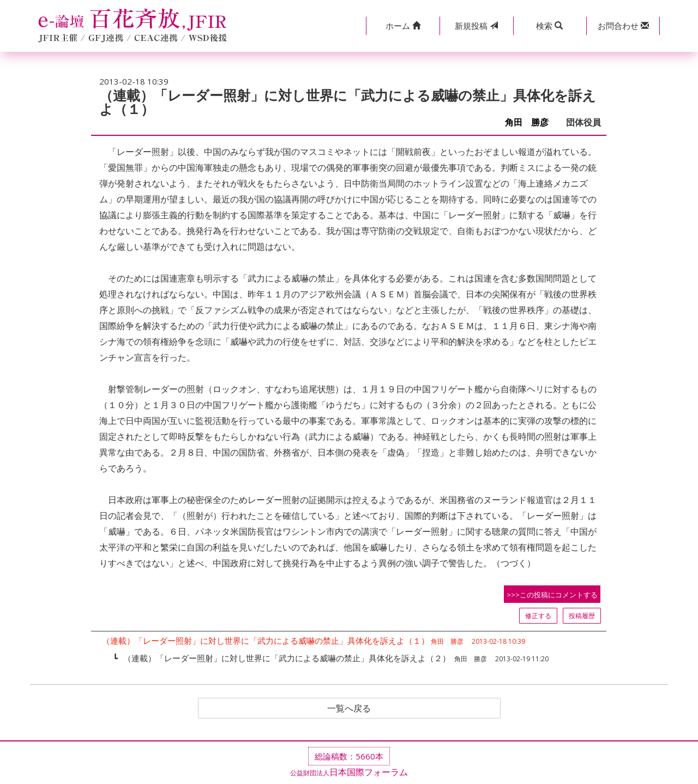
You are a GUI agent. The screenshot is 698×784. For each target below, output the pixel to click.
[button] (403, 26)
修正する (538, 616)
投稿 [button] (476, 26)
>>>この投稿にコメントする (552, 595)
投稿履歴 (582, 616)
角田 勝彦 (531, 122)
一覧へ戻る (349, 708)
